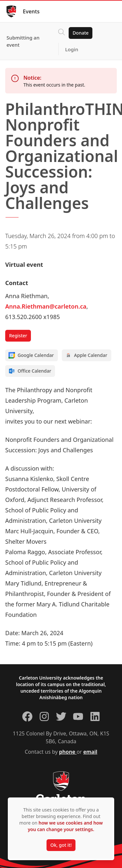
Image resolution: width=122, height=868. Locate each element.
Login (72, 49)
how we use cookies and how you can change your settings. (65, 826)
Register (18, 336)
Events (31, 11)
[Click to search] (61, 33)
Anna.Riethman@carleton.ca (46, 306)
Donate (81, 33)
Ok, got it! (61, 845)
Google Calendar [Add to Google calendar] (31, 355)
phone (68, 752)
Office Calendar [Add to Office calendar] (30, 371)
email (90, 752)
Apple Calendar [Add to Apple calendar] (86, 355)
